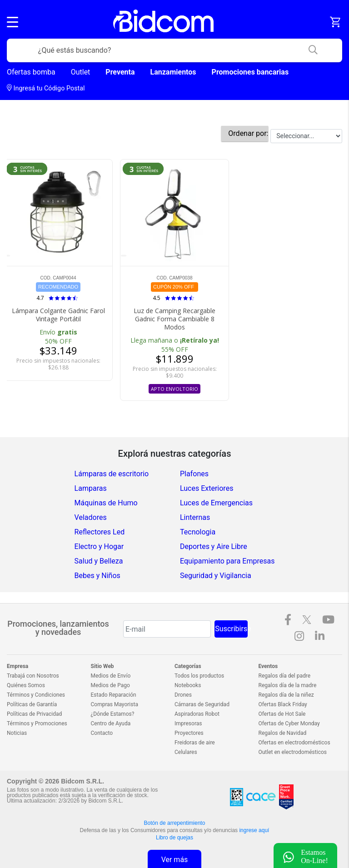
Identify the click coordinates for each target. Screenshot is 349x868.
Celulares (186, 752)
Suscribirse (231, 629)
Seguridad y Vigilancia (216, 576)
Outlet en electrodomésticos (293, 752)
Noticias (17, 733)
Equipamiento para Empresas (227, 561)
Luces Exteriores (207, 488)
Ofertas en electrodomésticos (294, 743)
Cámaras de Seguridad (202, 704)
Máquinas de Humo (106, 503)
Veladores (91, 517)
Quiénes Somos (26, 685)
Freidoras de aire (195, 743)
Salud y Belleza (99, 561)
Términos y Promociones (37, 723)
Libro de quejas (174, 838)
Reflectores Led (100, 532)
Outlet (81, 72)
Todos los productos (199, 676)
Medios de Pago (110, 685)
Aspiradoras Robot (197, 714)
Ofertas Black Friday (283, 704)
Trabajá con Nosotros (33, 676)
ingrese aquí (254, 830)
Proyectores (189, 733)
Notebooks (188, 685)
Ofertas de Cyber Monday (289, 723)
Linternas (195, 517)
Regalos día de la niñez (286, 695)
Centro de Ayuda (111, 723)
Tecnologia (198, 532)
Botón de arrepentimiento (175, 823)
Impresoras (188, 723)
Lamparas (91, 488)
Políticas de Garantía (32, 704)
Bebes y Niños (97, 576)
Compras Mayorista (115, 704)
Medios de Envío (111, 676)
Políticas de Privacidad (34, 714)
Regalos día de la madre (288, 685)
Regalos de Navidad (283, 733)
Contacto (102, 733)
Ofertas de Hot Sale (282, 714)
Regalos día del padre (285, 676)
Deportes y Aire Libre (214, 546)
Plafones (194, 474)
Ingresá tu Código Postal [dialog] (46, 88)
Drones (183, 695)
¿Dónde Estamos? (113, 714)
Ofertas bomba (31, 72)
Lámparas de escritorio (112, 474)
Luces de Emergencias (216, 503)
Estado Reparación (114, 695)
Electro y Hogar (99, 546)
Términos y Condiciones (36, 695)
